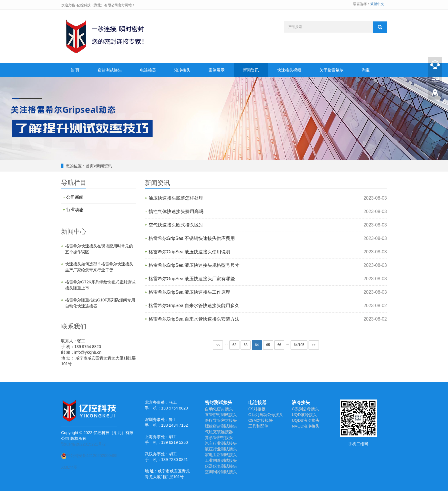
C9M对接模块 (261, 420)
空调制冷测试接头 (221, 472)
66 (279, 345)
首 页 (75, 70)
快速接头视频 (289, 70)
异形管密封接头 (219, 438)
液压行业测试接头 (221, 449)
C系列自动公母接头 (266, 415)
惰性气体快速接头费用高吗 (176, 211)
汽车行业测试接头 (221, 443)
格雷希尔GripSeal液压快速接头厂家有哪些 (192, 279)
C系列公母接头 (305, 409)
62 (234, 345)
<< (218, 345)
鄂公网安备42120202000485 (89, 456)
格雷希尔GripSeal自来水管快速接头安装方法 (194, 319)
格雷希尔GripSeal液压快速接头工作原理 (189, 292)
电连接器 (148, 70)
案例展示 (217, 70)
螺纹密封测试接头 (221, 426)
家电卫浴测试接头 (221, 455)
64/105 (299, 345)
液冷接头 (182, 70)
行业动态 (75, 209)
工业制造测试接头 (221, 460)
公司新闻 (75, 197)
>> (314, 345)
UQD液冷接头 (304, 415)
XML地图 (69, 467)
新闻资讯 (251, 70)
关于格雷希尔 (331, 70)
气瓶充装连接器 (219, 432)
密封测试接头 (110, 70)
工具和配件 (258, 426)
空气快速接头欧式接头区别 (176, 225)
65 (268, 345)
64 (257, 345)
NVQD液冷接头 (305, 426)
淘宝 (366, 70)
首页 (90, 166)
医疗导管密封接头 (221, 420)
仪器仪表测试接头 (221, 466)
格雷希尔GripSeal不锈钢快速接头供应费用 (192, 238)
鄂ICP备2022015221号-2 (83, 444)
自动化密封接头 (219, 409)
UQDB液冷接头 (305, 420)
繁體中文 (377, 4)
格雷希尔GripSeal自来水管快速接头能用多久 (194, 306)
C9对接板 (257, 409)
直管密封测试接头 (221, 415)
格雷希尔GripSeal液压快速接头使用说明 (189, 252)
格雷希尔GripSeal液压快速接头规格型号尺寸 (194, 265)
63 (246, 345)
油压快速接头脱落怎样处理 (176, 198)
